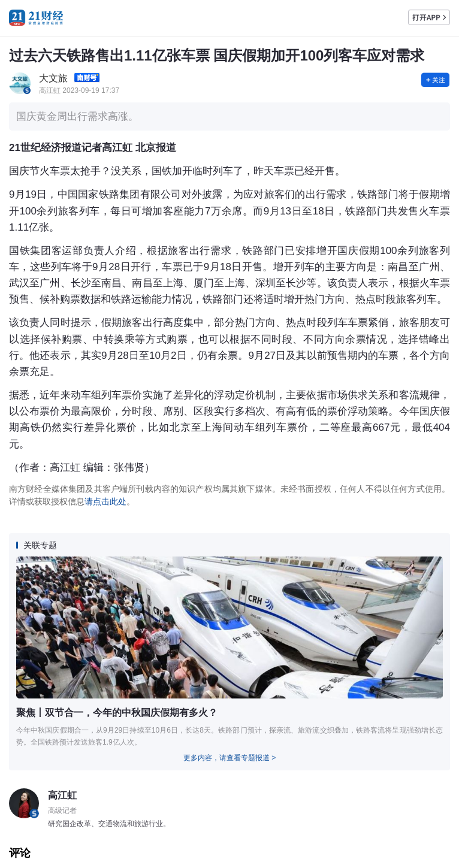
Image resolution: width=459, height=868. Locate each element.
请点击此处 (105, 501)
